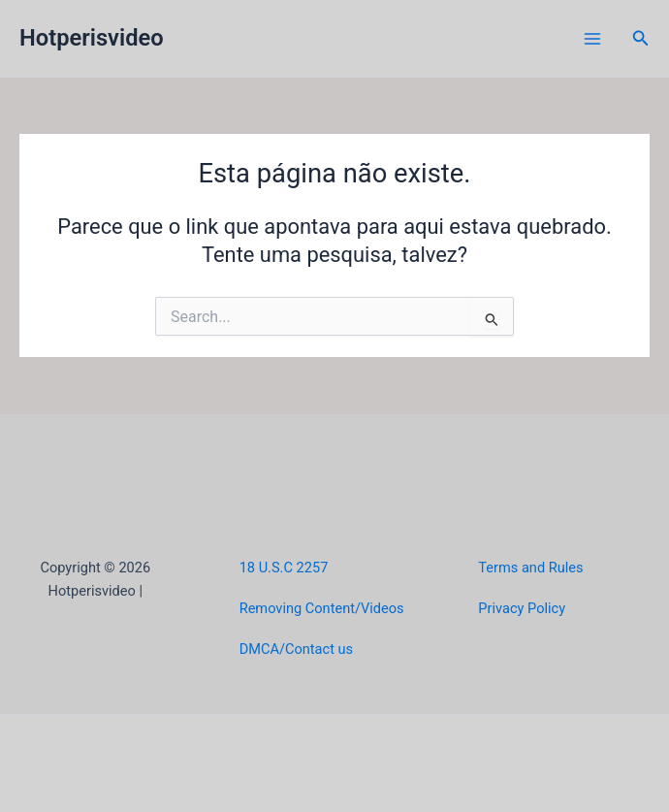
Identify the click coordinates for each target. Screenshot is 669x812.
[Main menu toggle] (592, 39)
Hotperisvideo (92, 38)
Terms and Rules (530, 568)
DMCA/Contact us (296, 649)
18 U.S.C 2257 (284, 568)
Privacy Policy (522, 608)
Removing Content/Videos (322, 608)
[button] (641, 38)
